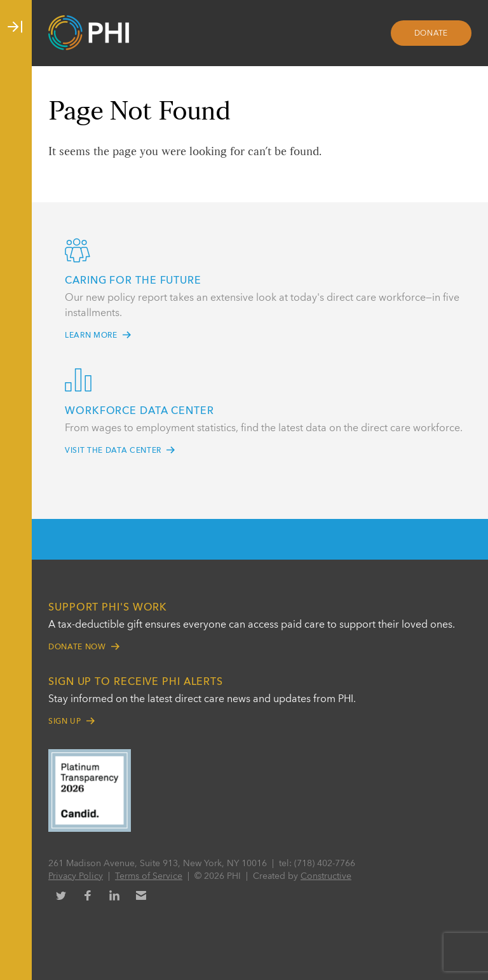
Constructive (326, 876)
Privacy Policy (76, 876)
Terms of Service (149, 876)
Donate (431, 34)
